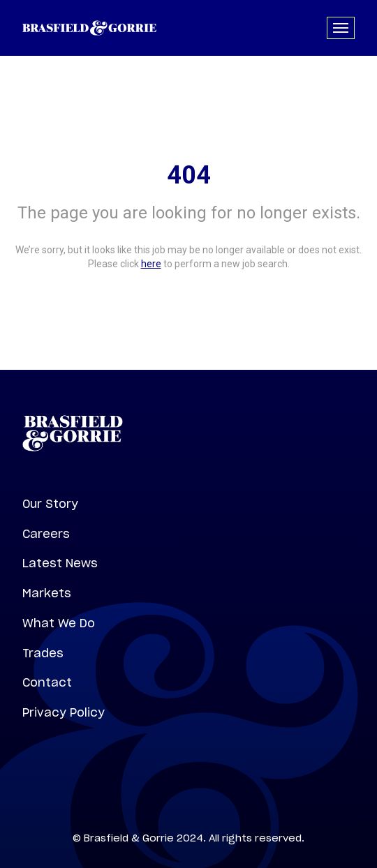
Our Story (50, 504)
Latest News (60, 563)
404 (189, 175)
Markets (47, 593)
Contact (47, 682)
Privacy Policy (64, 712)
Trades (43, 653)
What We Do (59, 623)
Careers (46, 534)
